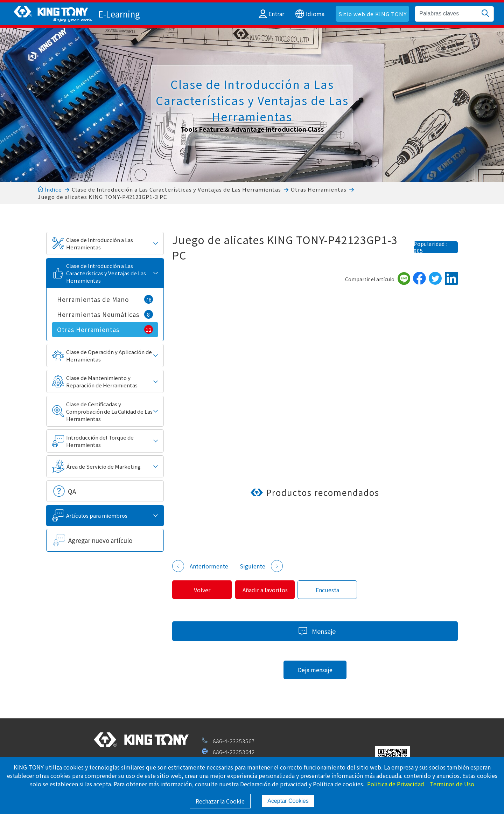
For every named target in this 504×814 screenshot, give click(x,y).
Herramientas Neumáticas (105, 314)
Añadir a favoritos (269, 590)
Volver (203, 590)
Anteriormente (200, 566)
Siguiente (261, 566)
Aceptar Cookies (288, 801)
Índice (50, 189)
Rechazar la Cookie (220, 801)
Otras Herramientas (319, 189)
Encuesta (333, 590)
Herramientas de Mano (105, 299)
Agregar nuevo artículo (100, 540)
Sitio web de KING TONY (373, 14)
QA (72, 491)
